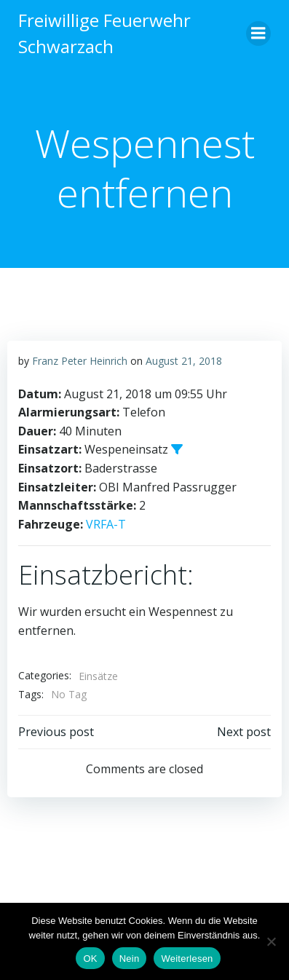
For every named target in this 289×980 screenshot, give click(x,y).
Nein (130, 959)
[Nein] (271, 941)
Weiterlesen (187, 959)
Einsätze (98, 676)
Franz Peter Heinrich (80, 361)
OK (90, 959)
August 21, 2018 (184, 361)
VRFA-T (106, 524)
